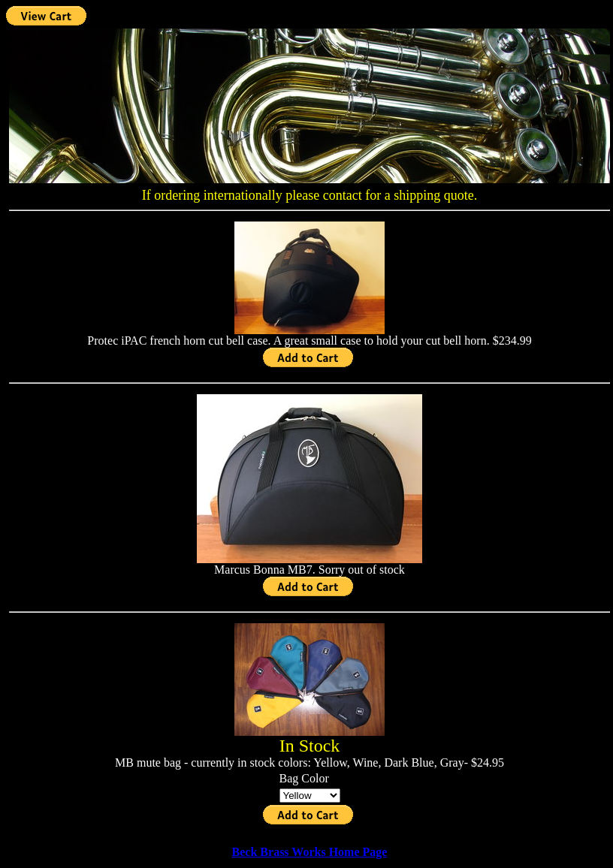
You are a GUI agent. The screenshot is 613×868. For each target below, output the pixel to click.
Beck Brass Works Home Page (310, 852)
